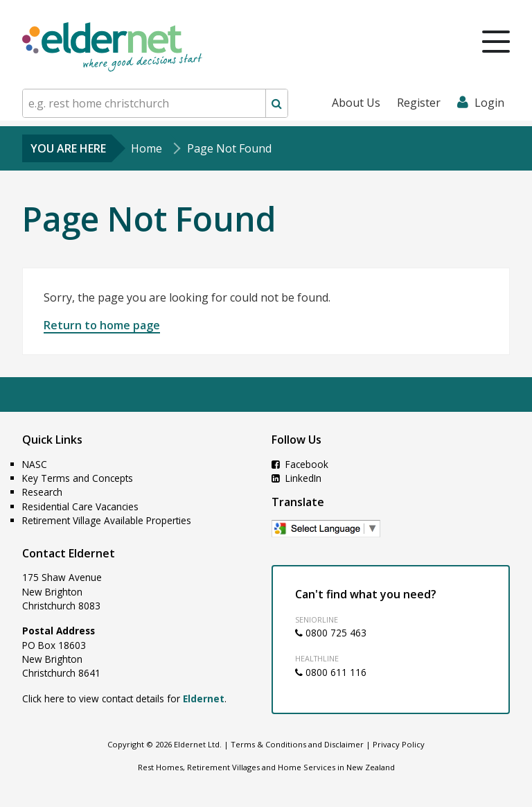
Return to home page (102, 325)
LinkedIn (296, 478)
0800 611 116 (331, 672)
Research (42, 492)
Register (419, 103)
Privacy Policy (399, 744)
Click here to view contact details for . (124, 698)
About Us (356, 103)
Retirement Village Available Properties (107, 520)
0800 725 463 (331, 633)
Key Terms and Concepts (78, 478)
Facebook (300, 464)
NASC (35, 464)
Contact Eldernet (69, 553)
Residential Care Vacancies (80, 506)
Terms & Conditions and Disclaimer (297, 744)
